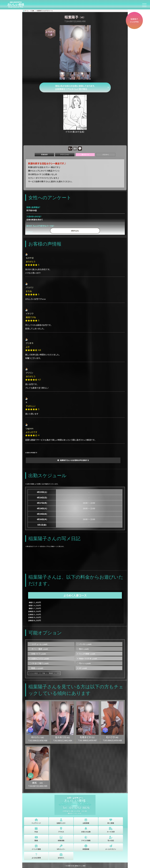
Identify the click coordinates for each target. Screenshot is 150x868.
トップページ (36, 821)
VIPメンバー (61, 847)
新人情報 (111, 821)
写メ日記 (111, 839)
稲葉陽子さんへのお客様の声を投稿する (74, 460)
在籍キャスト (61, 821)
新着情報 (86, 847)
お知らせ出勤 (86, 830)
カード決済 (111, 830)
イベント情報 (36, 847)
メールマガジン (111, 847)
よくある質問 (36, 856)
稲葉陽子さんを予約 (134, 21)
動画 (36, 839)
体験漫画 (61, 839)
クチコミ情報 (86, 839)
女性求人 (61, 856)
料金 (36, 830)
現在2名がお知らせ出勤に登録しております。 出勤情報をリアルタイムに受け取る (75, 87)
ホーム (26, 11)
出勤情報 (86, 821)
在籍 (33, 11)
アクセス (61, 830)
